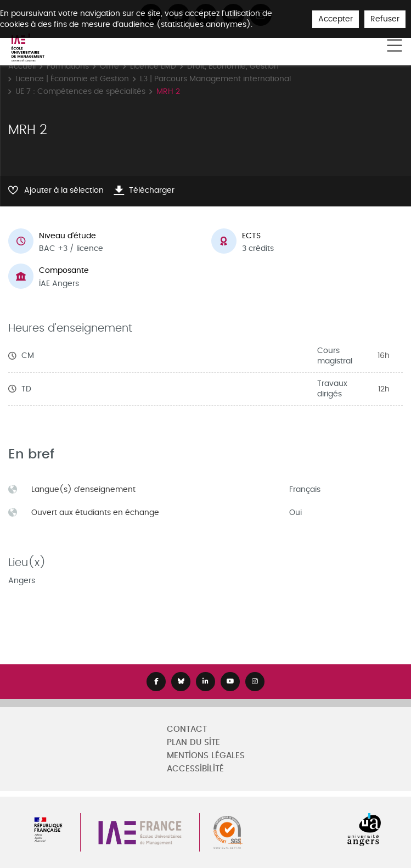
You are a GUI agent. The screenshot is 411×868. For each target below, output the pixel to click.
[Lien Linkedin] (205, 682)
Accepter (336, 19)
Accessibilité (195, 769)
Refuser (385, 19)
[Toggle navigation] (395, 46)
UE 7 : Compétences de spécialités (80, 91)
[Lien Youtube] (230, 682)
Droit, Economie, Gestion (233, 66)
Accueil (22, 66)
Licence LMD (153, 66)
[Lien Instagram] (255, 682)
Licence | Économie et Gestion (72, 79)
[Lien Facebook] (156, 682)
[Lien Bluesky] (181, 682)
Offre (109, 66)
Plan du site (193, 743)
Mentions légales (206, 756)
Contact (187, 729)
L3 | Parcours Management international (215, 79)
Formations (68, 66)
